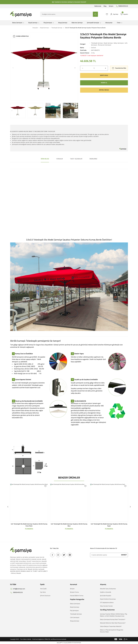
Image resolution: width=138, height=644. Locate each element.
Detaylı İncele (104, 90)
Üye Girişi (43, 592)
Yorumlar (60, 159)
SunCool (93, 48)
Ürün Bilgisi (45, 159)
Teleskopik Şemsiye (97, 43)
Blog (105, 6)
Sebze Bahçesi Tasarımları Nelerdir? (111, 626)
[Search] (69, 14)
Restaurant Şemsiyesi (105, 45)
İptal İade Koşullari (106, 596)
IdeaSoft (59, 643)
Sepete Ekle (104, 75)
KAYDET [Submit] (124, 555)
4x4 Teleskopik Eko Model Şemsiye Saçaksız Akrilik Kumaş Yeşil (29, 525)
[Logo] (21, 14)
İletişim (111, 6)
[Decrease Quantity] (83, 68)
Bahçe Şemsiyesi (119, 43)
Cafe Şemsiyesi (75, 618)
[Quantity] (94, 68)
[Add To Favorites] (119, 68)
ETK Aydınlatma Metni (107, 603)
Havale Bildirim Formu (77, 596)
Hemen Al (104, 83)
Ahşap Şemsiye (75, 621)
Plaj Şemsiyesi (74, 611)
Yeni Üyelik (43, 589)
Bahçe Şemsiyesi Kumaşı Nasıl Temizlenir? (113, 620)
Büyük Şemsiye (108, 43)
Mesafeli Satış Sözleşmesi (108, 589)
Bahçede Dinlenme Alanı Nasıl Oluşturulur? (113, 623)
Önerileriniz (93, 159)
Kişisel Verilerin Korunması (108, 599)
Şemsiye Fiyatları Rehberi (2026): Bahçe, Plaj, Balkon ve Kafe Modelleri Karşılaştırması (114, 615)
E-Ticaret (65, 643)
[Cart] (124, 14)
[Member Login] (114, 14)
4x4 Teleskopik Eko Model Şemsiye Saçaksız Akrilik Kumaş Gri (109, 525)
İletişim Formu (74, 592)
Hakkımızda (98, 6)
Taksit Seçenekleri (76, 159)
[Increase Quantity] (105, 68)
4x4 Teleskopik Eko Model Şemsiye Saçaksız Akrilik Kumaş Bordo (69, 525)
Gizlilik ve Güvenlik (106, 592)
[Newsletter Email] (109, 555)
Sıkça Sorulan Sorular (106, 606)
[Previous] (13, 68)
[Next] (75, 68)
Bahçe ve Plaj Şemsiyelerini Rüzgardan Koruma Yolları (112, 631)
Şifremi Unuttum (45, 596)
